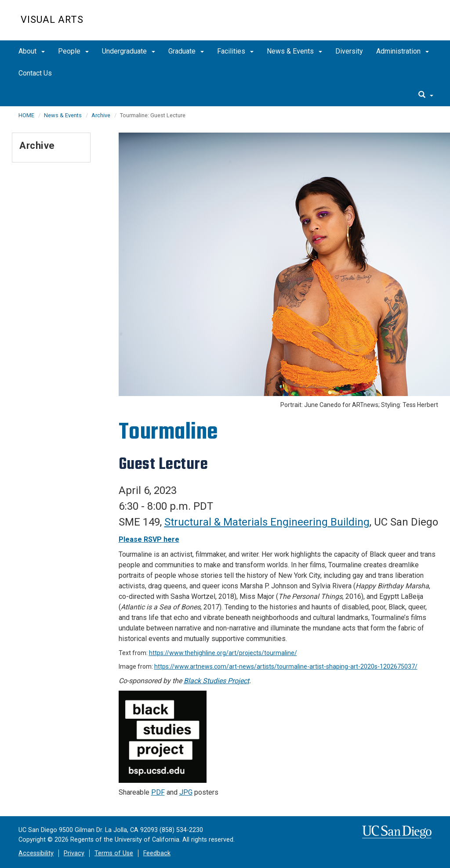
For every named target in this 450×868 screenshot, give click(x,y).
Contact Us (35, 73)
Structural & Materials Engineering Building (267, 522)
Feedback (157, 853)
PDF (158, 792)
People (73, 51)
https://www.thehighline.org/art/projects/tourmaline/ (223, 653)
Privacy (74, 853)
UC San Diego (379, 25)
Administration (403, 51)
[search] (426, 95)
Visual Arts (52, 20)
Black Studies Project (216, 681)
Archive (101, 115)
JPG (186, 792)
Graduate (186, 51)
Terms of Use (114, 853)
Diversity (349, 51)
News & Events (294, 51)
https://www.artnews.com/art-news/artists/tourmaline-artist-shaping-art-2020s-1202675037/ (286, 666)
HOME (26, 115)
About (32, 51)
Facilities (235, 51)
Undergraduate (129, 51)
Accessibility (36, 853)
